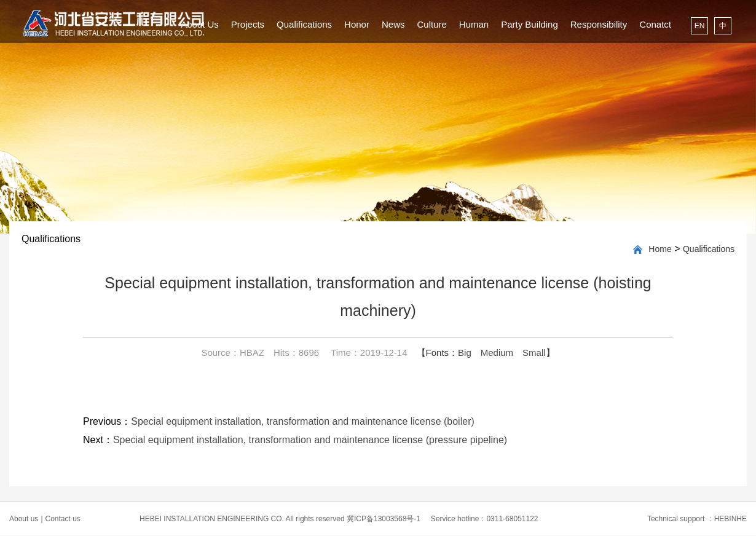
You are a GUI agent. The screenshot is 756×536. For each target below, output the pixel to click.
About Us (200, 24)
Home (660, 249)
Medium (497, 353)
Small (534, 353)
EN (700, 26)
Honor (357, 24)
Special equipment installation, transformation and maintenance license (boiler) (303, 421)
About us (26, 519)
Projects (248, 24)
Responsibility (599, 24)
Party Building (530, 24)
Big (465, 353)
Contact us (63, 519)
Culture (431, 24)
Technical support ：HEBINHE (697, 519)
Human (474, 24)
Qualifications (304, 24)
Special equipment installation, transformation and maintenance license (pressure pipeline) (310, 440)
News (393, 24)
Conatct (655, 24)
